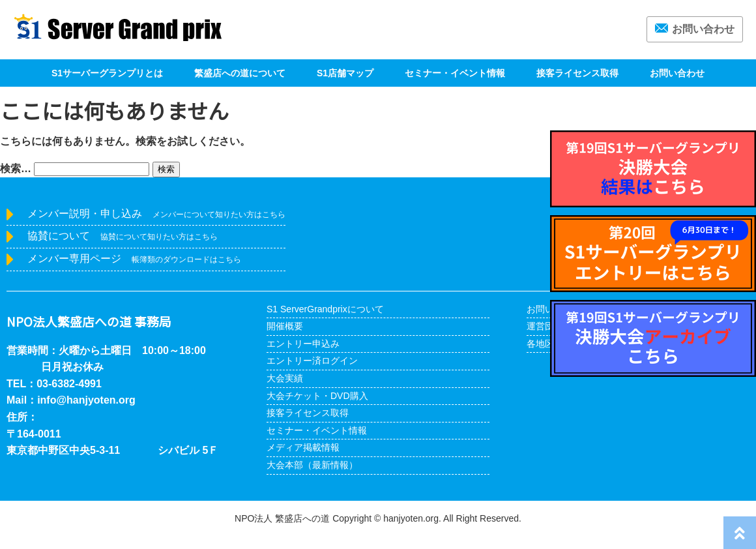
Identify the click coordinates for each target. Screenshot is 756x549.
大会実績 (285, 378)
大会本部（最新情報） (312, 465)
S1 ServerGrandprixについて (325, 309)
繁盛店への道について (240, 73)
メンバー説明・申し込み (156, 214)
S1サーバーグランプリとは (107, 73)
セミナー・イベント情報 (455, 73)
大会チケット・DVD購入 (317, 396)
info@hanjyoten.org (86, 400)
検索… (16, 169)
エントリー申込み (303, 344)
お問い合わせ (695, 29)
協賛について (123, 236)
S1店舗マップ (345, 73)
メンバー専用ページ (134, 259)
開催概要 (285, 326)
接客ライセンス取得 (577, 73)
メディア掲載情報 (303, 447)
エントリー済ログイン (312, 361)
